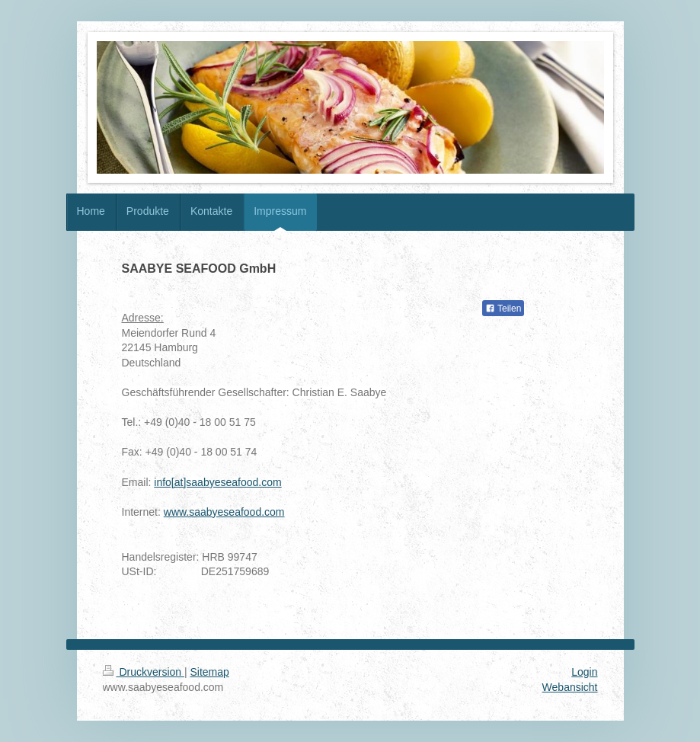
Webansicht (570, 687)
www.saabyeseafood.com (224, 512)
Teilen (503, 309)
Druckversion (144, 672)
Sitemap (210, 672)
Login (584, 672)
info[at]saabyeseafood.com (217, 482)
